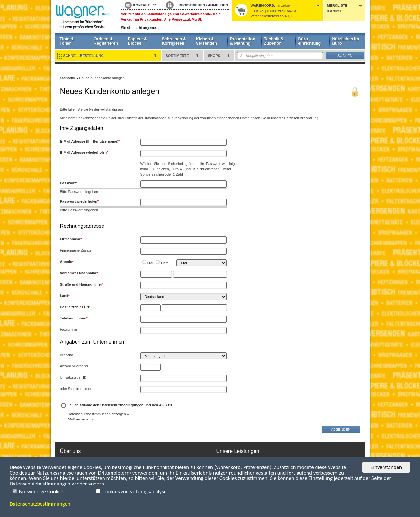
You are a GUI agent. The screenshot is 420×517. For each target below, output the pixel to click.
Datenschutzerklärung (301, 118)
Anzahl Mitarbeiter (74, 366)
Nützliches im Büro (346, 41)
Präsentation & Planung (243, 41)
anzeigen (285, 5)
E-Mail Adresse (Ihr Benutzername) (90, 141)
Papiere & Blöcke (138, 41)
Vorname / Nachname (79, 273)
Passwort (69, 183)
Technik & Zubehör (274, 41)
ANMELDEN (218, 5)
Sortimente (177, 56)
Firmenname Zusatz (76, 250)
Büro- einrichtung (310, 41)
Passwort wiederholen (79, 201)
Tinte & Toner (67, 41)
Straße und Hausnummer (82, 284)
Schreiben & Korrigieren (174, 41)
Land (65, 296)
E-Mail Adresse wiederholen (84, 152)
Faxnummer (70, 329)
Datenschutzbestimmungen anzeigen (97, 414)
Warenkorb (262, 5)
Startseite (83, 17)
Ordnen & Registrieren (106, 41)
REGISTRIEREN (192, 5)
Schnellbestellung (84, 56)
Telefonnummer (74, 318)
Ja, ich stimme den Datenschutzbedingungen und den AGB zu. (120, 405)
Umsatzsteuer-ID (73, 377)
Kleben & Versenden (207, 41)
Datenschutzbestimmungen (40, 504)
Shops (214, 56)
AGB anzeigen (79, 419)
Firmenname (71, 239)
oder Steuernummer (76, 389)
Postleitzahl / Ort (75, 307)
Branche (67, 355)
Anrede (67, 262)
